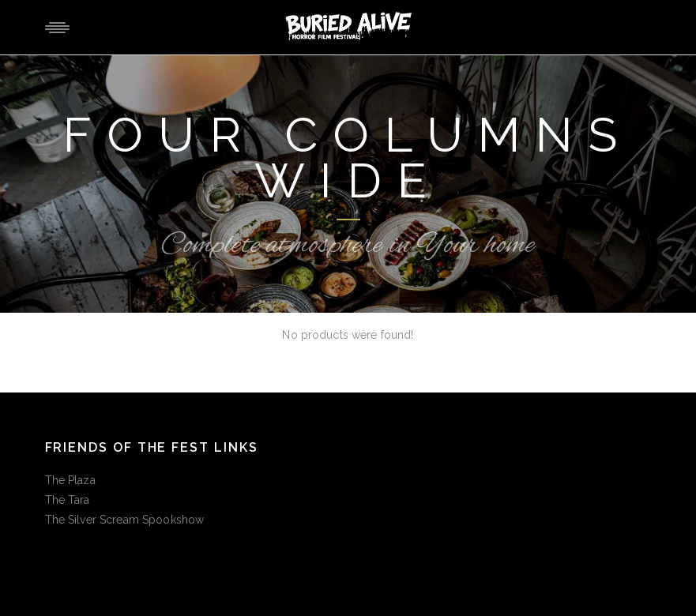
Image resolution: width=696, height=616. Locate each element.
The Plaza (70, 480)
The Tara (68, 500)
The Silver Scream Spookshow (125, 520)
